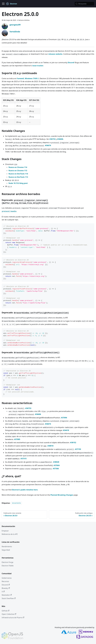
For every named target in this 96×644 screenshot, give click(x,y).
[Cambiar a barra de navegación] (3, 4)
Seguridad (6, 550)
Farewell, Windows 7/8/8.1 (28, 78)
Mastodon (7, 595)
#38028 (56, 462)
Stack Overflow (9, 598)
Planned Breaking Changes (62, 495)
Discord (71, 63)
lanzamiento (16, 503)
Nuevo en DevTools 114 (18, 174)
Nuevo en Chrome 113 (18, 171)
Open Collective (9, 614)
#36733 (52, 139)
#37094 (64, 418)
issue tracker (38, 66)
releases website (55, 54)
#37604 (57, 465)
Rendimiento (7, 547)
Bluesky (6, 588)
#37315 (24, 459)
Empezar (5, 531)
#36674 (48, 145)
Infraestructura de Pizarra (13, 618)
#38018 (50, 446)
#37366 (56, 469)
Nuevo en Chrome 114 (18, 167)
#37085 (17, 439)
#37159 (78, 449)
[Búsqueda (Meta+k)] (84, 4)
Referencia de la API (10, 534)
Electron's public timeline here (25, 490)
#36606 (60, 139)
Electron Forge (8, 562)
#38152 (73, 443)
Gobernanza (7, 578)
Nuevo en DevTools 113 (18, 177)
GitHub (5, 611)
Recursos (5, 581)
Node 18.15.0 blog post (18, 183)
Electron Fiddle (8, 566)
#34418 (66, 430)
